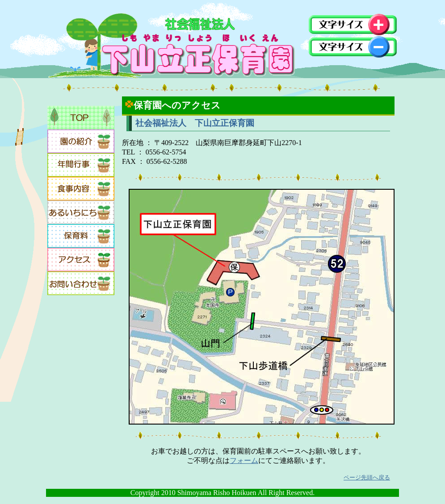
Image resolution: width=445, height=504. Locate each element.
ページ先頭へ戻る (367, 478)
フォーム (244, 460)
